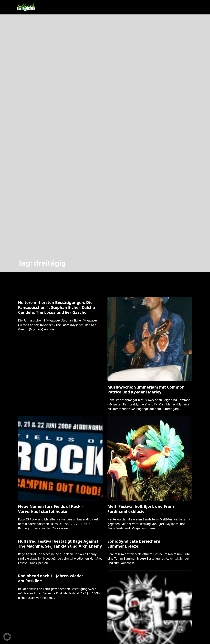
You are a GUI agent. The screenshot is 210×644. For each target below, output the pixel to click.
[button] (7, 637)
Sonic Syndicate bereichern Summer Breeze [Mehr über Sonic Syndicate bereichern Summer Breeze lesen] (134, 544)
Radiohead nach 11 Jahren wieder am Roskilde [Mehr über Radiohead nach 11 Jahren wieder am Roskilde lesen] (51, 578)
